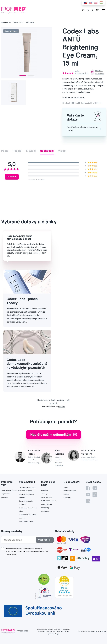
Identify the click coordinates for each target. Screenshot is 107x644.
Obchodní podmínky (27, 487)
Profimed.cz (6, 22)
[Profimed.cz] (14, 10)
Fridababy (45, 508)
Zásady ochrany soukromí (49, 631)
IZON (95, 631)
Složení (31, 151)
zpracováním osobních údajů (37, 551)
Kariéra (66, 494)
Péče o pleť (30, 22)
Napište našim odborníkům (54, 435)
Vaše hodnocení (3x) (82, 72)
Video (62, 151)
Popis (5, 151)
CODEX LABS (75, 103)
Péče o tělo (18, 22)
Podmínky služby (63, 631)
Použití (17, 151)
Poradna (45, 490)
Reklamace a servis (49, 501)
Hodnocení (47, 151)
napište (62, 407)
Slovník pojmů (47, 497)
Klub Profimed (47, 504)
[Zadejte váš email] (19, 540)
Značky (44, 494)
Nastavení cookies (26, 521)
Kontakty (67, 498)
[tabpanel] (27, 53)
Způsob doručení (26, 491)
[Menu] (103, 10)
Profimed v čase (70, 491)
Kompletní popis (83, 92)
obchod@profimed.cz (10, 490)
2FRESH (103, 631)
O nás (66, 487)
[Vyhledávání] (83, 10)
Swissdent (45, 511)
